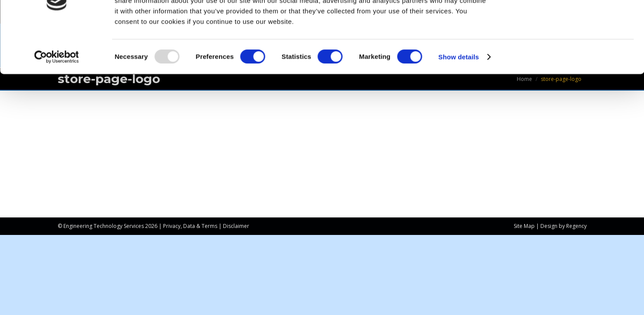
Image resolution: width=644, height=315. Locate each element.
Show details (459, 99)
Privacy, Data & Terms (190, 226)
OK (571, 22)
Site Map (524, 226)
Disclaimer (236, 226)
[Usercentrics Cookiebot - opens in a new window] (57, 99)
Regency (576, 226)
